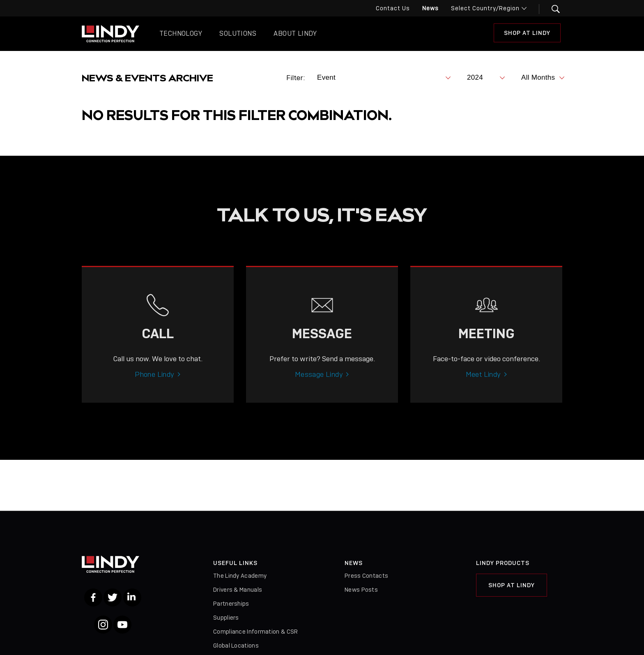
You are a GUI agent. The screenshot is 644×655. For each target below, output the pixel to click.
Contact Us (393, 8)
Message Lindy (319, 386)
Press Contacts (366, 576)
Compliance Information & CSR (255, 632)
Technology (181, 33)
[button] (551, 9)
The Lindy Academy (240, 576)
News (430, 8)
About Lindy (295, 33)
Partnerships (231, 604)
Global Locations (236, 646)
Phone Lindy (154, 386)
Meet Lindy (483, 386)
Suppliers (226, 618)
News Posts (361, 590)
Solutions (238, 33)
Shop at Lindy (527, 33)
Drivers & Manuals (238, 590)
